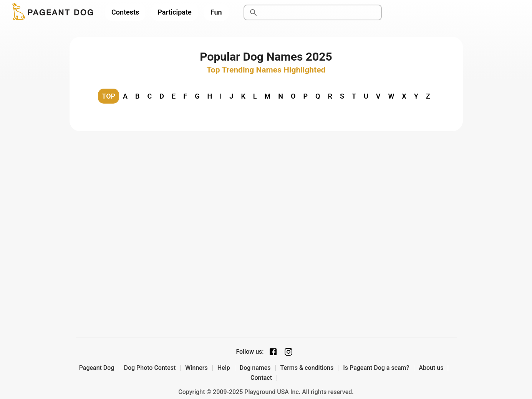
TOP (109, 96)
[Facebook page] (273, 352)
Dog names (255, 368)
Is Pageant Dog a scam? (376, 368)
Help (224, 368)
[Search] (322, 13)
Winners (196, 368)
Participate (174, 12)
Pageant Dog (97, 368)
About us (431, 368)
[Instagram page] (288, 352)
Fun (216, 12)
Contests (125, 12)
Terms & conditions (307, 368)
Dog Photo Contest (150, 368)
